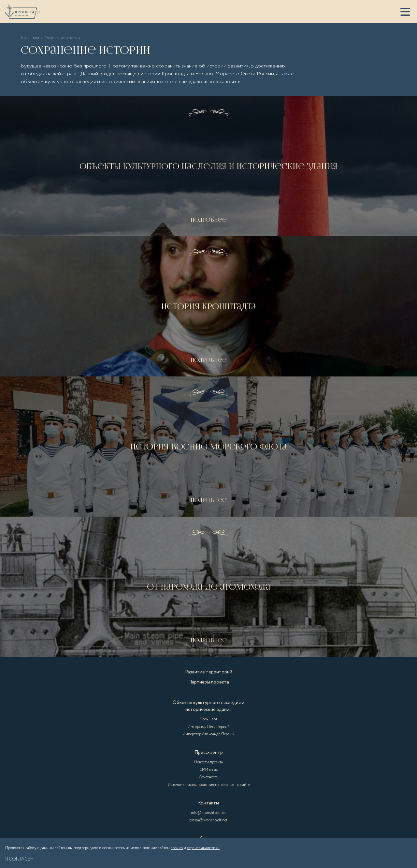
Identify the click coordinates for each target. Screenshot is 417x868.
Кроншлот (208, 719)
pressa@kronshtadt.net (208, 820)
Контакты (208, 803)
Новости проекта (208, 762)
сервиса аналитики (203, 848)
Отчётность (208, 777)
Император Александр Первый (208, 734)
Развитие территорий (209, 672)
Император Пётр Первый (209, 727)
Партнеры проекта (209, 682)
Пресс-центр (209, 753)
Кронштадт (30, 38)
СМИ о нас (209, 770)
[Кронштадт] (23, 12)
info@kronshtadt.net (208, 813)
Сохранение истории (62, 38)
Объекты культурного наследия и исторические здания (208, 706)
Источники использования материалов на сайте (209, 785)
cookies (177, 848)
